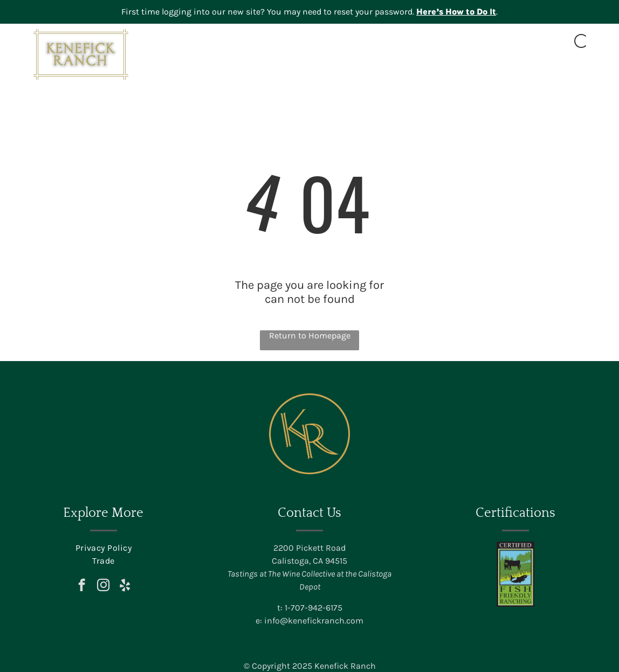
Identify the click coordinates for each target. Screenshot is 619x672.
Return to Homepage (310, 335)
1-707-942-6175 (314, 608)
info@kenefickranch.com (314, 621)
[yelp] (125, 586)
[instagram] (103, 586)
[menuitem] (242, 68)
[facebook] (82, 586)
